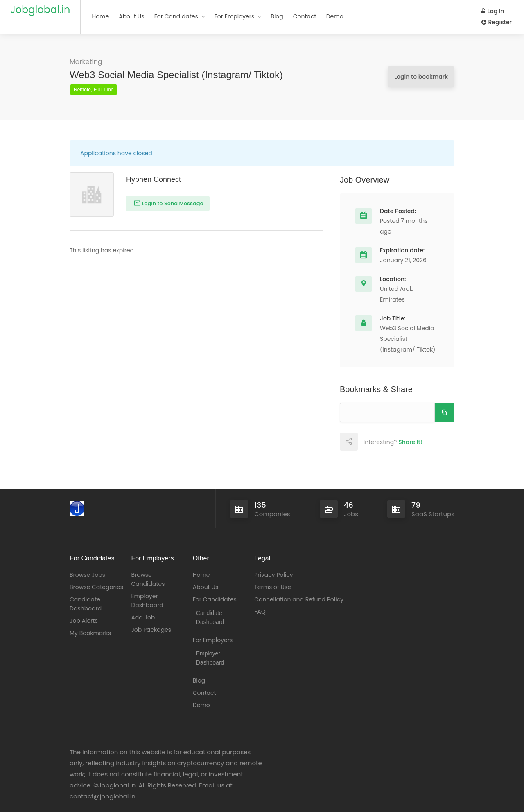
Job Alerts (84, 621)
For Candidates (176, 16)
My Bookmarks (90, 633)
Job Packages (151, 630)
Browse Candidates (148, 579)
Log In (493, 11)
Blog (277, 16)
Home (100, 16)
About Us (131, 16)
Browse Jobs (87, 575)
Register (497, 22)
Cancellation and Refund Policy (299, 599)
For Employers (235, 16)
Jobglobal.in (40, 10)
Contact (305, 16)
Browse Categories (96, 587)
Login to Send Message (172, 203)
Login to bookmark (421, 77)
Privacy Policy (274, 575)
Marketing (86, 62)
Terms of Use (273, 587)
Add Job (143, 617)
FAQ (260, 612)
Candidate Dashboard (86, 604)
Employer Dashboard (147, 601)
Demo (335, 16)
